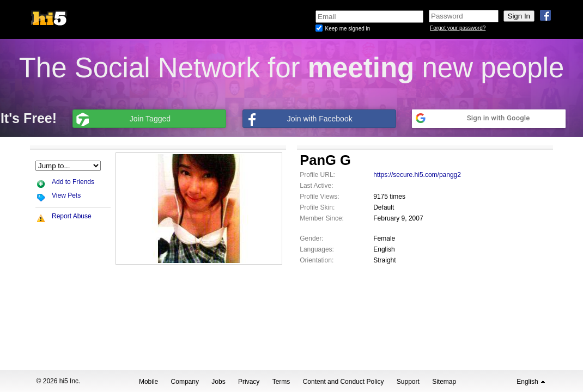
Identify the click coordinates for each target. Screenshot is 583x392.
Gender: (311, 238)
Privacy (249, 382)
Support (408, 382)
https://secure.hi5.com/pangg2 (417, 175)
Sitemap (444, 382)
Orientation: (317, 260)
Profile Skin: (317, 207)
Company (185, 382)
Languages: (317, 249)
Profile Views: (319, 197)
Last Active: (316, 186)
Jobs (218, 382)
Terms (281, 382)
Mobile (148, 382)
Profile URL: (317, 175)
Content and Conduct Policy (344, 382)
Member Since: (322, 218)
